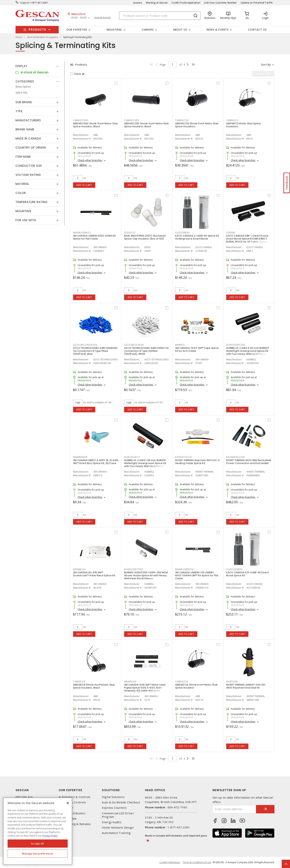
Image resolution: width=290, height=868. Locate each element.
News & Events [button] (218, 30)
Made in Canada (28, 138)
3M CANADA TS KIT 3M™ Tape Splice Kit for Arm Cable (197, 349)
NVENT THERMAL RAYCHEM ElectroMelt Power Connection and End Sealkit (249, 462)
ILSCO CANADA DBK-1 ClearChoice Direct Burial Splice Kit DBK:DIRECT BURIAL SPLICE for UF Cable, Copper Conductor (248, 240)
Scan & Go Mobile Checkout (121, 802)
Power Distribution (72, 813)
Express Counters (114, 808)
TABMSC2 (232, 120)
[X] (68, 803)
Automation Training (116, 833)
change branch (103, 18)
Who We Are (24, 797)
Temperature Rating (32, 202)
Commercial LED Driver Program (118, 815)
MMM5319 (130, 682)
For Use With (26, 220)
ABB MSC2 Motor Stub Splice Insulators (244, 125)
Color (21, 193)
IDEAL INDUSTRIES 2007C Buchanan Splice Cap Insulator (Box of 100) (145, 237)
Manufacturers (28, 120)
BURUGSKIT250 (236, 345)
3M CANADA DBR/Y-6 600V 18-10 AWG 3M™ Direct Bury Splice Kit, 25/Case (96, 462)
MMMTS (180, 345)
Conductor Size (29, 166)
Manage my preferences (38, 854)
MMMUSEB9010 (184, 569)
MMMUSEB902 (82, 233)
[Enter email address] (234, 809)
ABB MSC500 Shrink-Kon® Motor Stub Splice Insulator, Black (95, 125)
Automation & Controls (75, 797)
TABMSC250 (132, 120)
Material (22, 184)
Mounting (23, 211)
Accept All (38, 844)
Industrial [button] (114, 30)
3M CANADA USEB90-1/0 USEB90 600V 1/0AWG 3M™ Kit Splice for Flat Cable (197, 575)
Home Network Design (118, 828)
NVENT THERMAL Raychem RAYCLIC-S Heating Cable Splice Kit (197, 462)
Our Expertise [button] (77, 30)
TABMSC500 (81, 120)
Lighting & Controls (72, 802)
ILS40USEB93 (234, 569)
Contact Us (257, 30)
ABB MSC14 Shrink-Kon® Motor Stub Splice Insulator (196, 686)
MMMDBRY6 (80, 457)
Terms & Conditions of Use (197, 862)
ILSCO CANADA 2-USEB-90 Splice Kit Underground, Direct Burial (197, 237)
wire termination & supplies (43, 37)
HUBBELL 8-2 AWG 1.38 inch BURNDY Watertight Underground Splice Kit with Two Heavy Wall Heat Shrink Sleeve (145, 465)
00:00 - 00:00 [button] (79, 18)
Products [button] (37, 30)
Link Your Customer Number (220, 3)
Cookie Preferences (170, 862)
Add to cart (84, 185)
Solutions (111, 790)
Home (19, 37)
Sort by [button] (266, 64)
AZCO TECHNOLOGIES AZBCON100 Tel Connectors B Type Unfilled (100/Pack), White (146, 351)
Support (25, 3)
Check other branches (90, 160)
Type (19, 111)
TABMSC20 (182, 120)
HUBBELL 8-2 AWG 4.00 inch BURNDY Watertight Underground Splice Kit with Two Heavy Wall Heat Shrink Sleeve (248, 352)
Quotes (138, 3)
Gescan (22, 790)
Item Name (23, 157)
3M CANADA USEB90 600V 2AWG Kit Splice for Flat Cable (94, 237)
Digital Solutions (113, 797)
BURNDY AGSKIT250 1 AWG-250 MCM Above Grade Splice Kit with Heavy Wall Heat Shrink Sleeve (146, 575)
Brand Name (25, 129)
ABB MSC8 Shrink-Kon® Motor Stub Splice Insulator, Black (94, 686)
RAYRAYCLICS (183, 457)
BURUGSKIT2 (132, 457)
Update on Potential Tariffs (257, 3)
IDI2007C (130, 233)
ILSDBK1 (231, 233)
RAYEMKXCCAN (235, 457)
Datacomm (66, 808)
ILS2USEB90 (182, 233)
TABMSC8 (79, 682)
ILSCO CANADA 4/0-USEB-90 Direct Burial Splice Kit (247, 574)
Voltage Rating (28, 175)
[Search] (160, 16)
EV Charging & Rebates (75, 824)
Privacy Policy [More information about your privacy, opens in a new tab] (50, 836)
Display (21, 66)
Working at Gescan (157, 3)
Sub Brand (24, 102)
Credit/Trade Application (186, 3)
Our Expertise (70, 790)
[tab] (37, 66)
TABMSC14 (182, 682)
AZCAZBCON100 (134, 345)
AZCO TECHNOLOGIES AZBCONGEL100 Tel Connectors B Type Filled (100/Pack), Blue (95, 351)
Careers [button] (148, 30)
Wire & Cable (68, 819)
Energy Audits (112, 822)
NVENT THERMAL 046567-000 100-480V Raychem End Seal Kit (246, 686)
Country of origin (31, 148)
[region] (38, 831)
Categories (25, 81)
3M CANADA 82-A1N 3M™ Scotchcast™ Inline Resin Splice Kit (94, 574)
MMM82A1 (79, 569)
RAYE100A (232, 682)
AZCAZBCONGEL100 (85, 345)
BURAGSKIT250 (134, 569)
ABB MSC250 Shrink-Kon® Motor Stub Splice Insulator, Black (146, 125)
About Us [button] (180, 30)
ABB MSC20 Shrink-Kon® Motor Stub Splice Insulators (197, 125)
